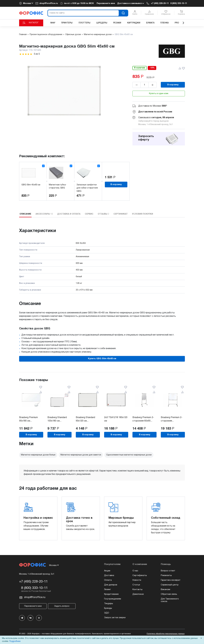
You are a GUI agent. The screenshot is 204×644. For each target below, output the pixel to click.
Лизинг (107, 590)
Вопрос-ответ (168, 571)
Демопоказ (138, 594)
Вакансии (165, 590)
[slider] (26, 54)
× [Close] (201, 638)
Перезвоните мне (106, 3)
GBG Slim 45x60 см (31, 185)
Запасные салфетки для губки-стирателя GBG (87, 188)
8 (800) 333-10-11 (179, 3)
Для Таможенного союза (170, 600)
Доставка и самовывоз (131, 3)
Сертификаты (140, 575)
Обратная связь (169, 594)
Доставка (109, 575)
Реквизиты (166, 575)
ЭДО (107, 613)
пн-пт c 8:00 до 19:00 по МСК (79, 3)
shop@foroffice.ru (49, 3)
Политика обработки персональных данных (166, 634)
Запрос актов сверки (115, 618)
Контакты (137, 590)
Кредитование (111, 594)
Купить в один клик (159, 94)
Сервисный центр (170, 585)
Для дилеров (111, 585)
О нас (135, 571)
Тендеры (109, 604)
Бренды (108, 608)
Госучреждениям (113, 599)
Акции (107, 571)
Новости (137, 580)
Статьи (136, 585)
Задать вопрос (62, 606)
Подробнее (15, 641)
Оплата (108, 580)
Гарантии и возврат (171, 580)
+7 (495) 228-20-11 (160, 3)
